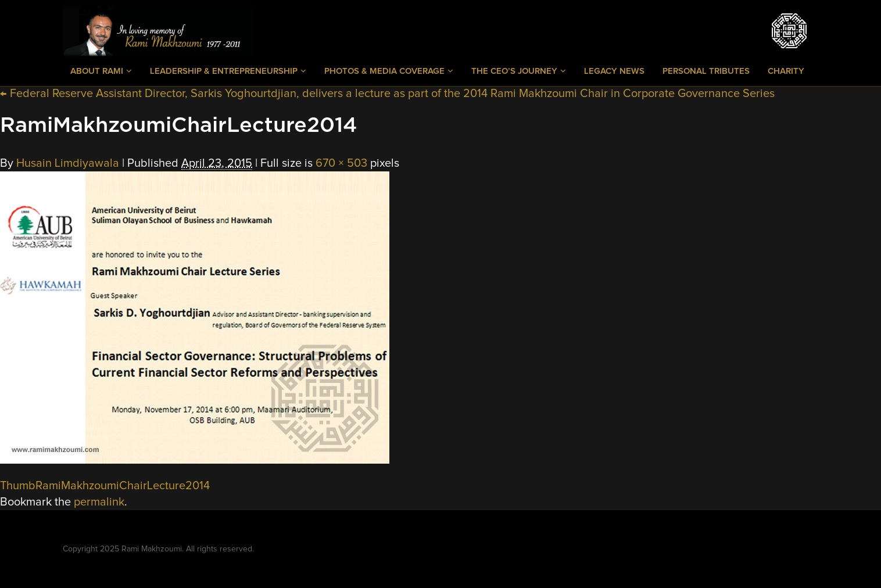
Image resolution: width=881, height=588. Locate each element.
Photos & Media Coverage (389, 71)
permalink (99, 502)
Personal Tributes (706, 71)
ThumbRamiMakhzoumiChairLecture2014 (105, 486)
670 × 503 (341, 163)
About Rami (101, 71)
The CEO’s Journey (519, 71)
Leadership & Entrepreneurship (228, 71)
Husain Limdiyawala (68, 163)
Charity (786, 71)
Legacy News (614, 71)
